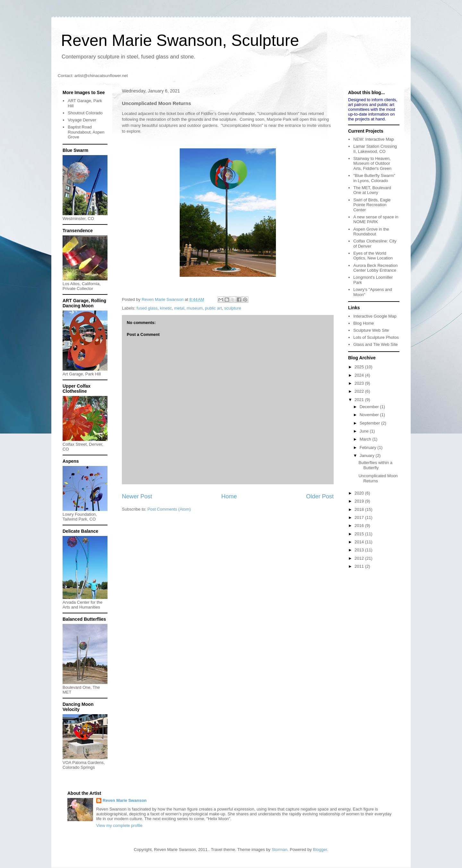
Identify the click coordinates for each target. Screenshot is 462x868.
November (370, 415)
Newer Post (137, 496)
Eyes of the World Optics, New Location (373, 256)
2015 (360, 534)
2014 (360, 542)
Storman (280, 850)
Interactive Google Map (375, 316)
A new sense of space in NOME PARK (376, 219)
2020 (360, 493)
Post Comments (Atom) (169, 509)
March (366, 439)
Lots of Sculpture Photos (376, 337)
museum (195, 308)
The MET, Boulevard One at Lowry (372, 190)
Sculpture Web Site (371, 330)
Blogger (320, 850)
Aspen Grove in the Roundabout (371, 232)
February (369, 447)
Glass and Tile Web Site (376, 344)
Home (229, 496)
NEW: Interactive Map (373, 139)
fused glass (147, 308)
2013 (360, 550)
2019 (360, 501)
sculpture (233, 308)
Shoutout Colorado (85, 113)
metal (179, 308)
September (370, 423)
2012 (360, 558)
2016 (360, 526)
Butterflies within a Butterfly (375, 465)
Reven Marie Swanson (163, 299)
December (370, 407)
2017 (360, 517)
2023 (360, 383)
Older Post (320, 496)
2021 (360, 400)
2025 (360, 367)
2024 (360, 375)
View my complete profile (119, 825)
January (368, 456)
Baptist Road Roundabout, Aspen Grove (86, 132)
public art (214, 308)
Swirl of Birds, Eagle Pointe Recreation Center (372, 205)
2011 (360, 566)
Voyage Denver (82, 120)
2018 (360, 509)
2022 (360, 391)
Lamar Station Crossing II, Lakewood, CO (375, 149)
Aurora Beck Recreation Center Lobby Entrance (375, 268)
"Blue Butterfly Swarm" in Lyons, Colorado (374, 178)
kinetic (166, 308)
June (365, 431)
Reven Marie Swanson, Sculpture (180, 40)
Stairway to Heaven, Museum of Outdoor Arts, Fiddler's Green (372, 163)
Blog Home (364, 323)
